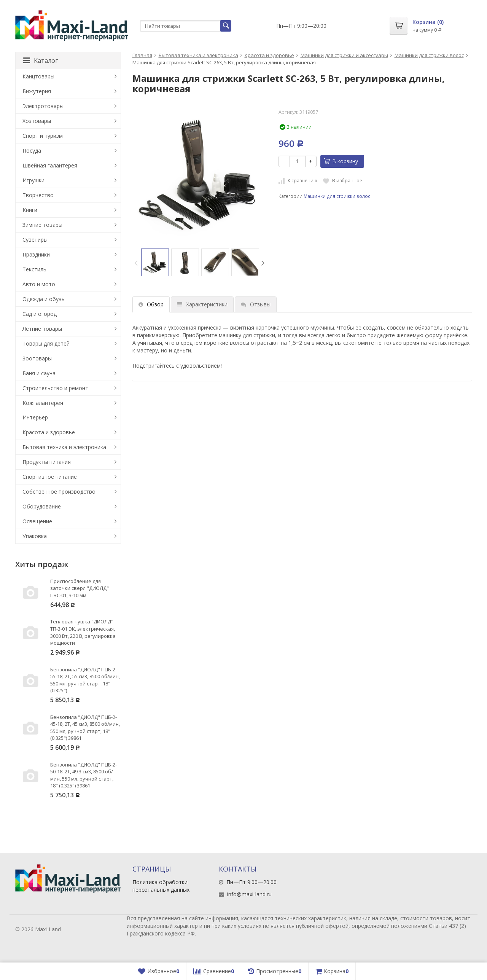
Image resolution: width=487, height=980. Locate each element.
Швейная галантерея (50, 165)
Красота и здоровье (269, 55)
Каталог (41, 61)
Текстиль (34, 269)
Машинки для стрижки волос (429, 55)
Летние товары (42, 329)
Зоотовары (37, 358)
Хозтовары (37, 121)
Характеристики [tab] (202, 304)
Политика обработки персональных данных (161, 886)
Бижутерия (37, 91)
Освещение (37, 521)
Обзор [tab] (151, 304)
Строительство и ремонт (55, 388)
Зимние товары (42, 225)
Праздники (36, 254)
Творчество (38, 195)
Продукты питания (47, 462)
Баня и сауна (39, 373)
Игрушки (33, 180)
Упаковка (35, 536)
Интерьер (35, 417)
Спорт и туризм (43, 136)
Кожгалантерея (43, 403)
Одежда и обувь (44, 299)
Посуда (32, 151)
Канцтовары (38, 76)
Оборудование (42, 506)
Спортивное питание (50, 477)
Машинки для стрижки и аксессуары (344, 55)
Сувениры (35, 240)
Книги (30, 210)
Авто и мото (39, 284)
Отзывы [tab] (256, 304)
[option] (155, 262)
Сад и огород (40, 314)
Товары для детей (46, 343)
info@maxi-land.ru (249, 894)
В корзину (341, 161)
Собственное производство (59, 492)
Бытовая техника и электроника (198, 55)
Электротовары (43, 106)
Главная (142, 55)
